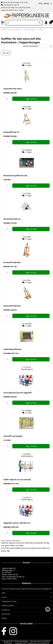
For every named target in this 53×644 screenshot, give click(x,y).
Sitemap (26, 618)
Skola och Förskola (15, 30)
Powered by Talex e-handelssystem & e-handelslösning (32, 643)
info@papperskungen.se (10, 5)
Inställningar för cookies (26, 601)
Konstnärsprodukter (29, 30)
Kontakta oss (26, 610)
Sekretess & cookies (26, 606)
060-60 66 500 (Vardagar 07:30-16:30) (14, 2)
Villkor (26, 593)
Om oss (26, 597)
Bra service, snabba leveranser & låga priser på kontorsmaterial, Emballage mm (26, 589)
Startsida (4, 30)
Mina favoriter (26, 614)
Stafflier (41, 30)
